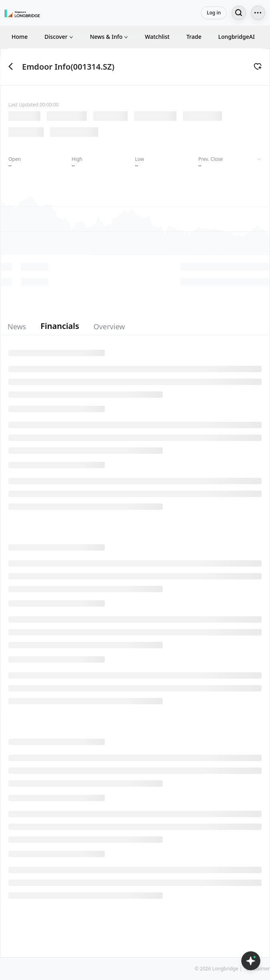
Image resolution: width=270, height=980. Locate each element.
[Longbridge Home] (22, 13)
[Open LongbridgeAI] (251, 961)
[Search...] (239, 13)
